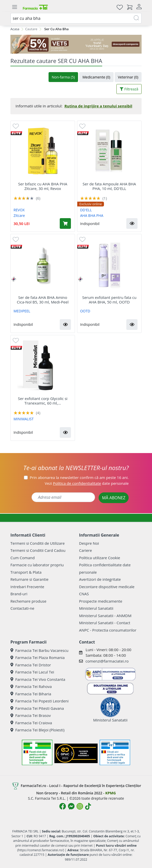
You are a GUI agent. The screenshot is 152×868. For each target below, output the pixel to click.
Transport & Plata (26, 572)
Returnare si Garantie (29, 579)
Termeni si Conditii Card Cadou (38, 550)
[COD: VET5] (76, 44)
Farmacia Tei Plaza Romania (37, 657)
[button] (132, 223)
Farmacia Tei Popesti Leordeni (40, 701)
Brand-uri (19, 594)
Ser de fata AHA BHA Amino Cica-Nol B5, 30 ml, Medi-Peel (43, 300)
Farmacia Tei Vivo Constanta (38, 679)
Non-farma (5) (63, 77)
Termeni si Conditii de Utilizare (37, 543)
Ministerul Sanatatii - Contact (105, 623)
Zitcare (19, 215)
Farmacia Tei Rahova (31, 686)
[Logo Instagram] (80, 806)
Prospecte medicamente (101, 601)
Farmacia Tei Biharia (31, 694)
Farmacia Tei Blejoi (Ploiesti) (37, 730)
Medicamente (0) (96, 77)
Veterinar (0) (128, 77)
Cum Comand (23, 558)
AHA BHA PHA (92, 215)
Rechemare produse (28, 601)
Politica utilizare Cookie (100, 558)
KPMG (110, 793)
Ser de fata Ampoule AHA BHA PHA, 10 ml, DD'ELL (109, 186)
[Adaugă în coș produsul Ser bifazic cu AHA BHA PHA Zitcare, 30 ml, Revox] (65, 223)
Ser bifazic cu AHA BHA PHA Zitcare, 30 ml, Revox (43, 186)
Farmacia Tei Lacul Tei (32, 672)
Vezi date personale (87, 483)
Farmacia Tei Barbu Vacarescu (39, 650)
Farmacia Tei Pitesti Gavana (37, 708)
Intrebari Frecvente (27, 587)
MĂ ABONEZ (114, 498)
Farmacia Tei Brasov (31, 715)
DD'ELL (86, 210)
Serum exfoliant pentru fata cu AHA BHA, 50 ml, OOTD (109, 300)
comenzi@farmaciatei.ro (107, 661)
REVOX (19, 210)
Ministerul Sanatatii (96, 608)
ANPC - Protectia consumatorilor (108, 630)
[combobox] (76, 18)
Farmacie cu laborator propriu (37, 565)
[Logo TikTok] (88, 806)
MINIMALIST (24, 419)
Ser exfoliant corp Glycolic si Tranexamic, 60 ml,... (43, 401)
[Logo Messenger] (71, 806)
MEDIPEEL (22, 311)
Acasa (15, 29)
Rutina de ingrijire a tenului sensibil (98, 106)
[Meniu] (14, 7)
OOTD (85, 311)
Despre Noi (89, 543)
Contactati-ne (22, 608)
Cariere (86, 550)
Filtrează (129, 89)
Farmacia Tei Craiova (31, 723)
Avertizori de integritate (100, 579)
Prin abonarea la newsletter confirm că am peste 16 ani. (79, 477)
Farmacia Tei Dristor (31, 665)
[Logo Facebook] (63, 806)
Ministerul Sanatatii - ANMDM (105, 616)
